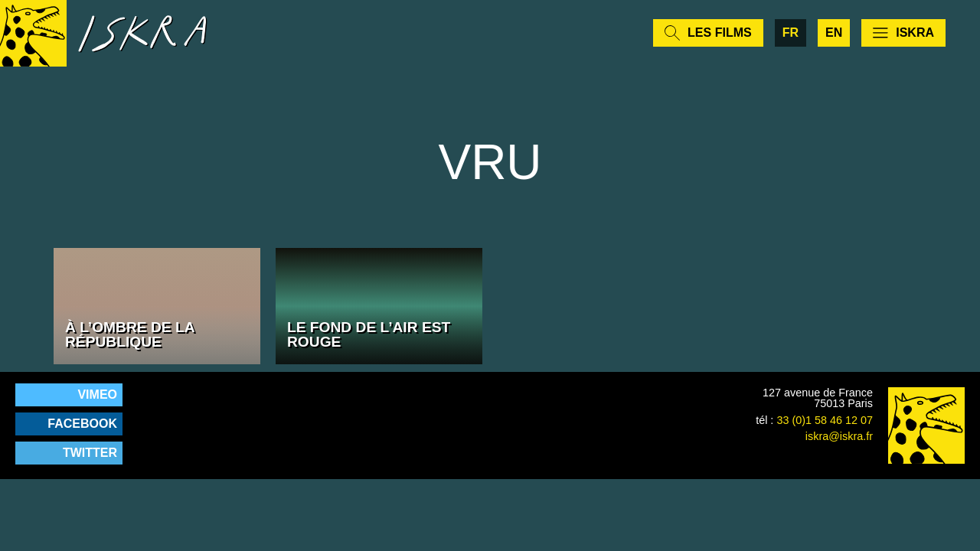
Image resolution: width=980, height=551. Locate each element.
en (834, 38)
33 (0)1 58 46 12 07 (825, 420)
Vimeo (97, 395)
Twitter (90, 453)
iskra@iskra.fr (839, 436)
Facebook (82, 424)
